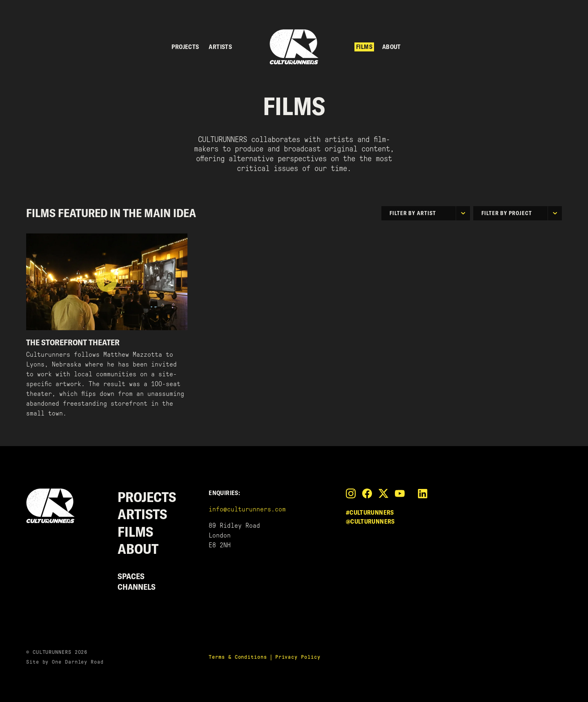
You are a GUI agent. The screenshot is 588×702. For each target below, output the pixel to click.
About (392, 47)
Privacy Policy (298, 657)
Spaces (131, 576)
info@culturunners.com (247, 509)
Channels (137, 587)
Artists (220, 47)
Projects (185, 47)
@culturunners (370, 521)
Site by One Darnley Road (65, 662)
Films (364, 47)
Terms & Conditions (238, 657)
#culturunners (370, 512)
